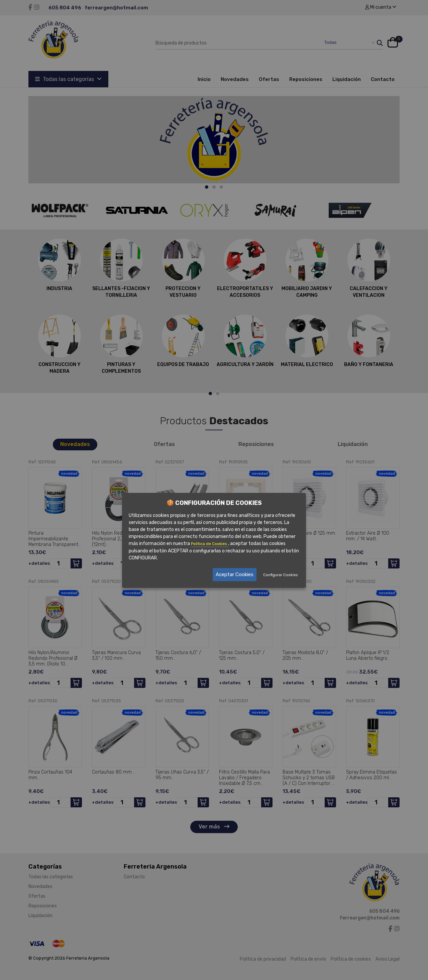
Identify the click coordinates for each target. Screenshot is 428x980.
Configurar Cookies (280, 575)
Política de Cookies (209, 543)
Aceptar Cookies (235, 574)
